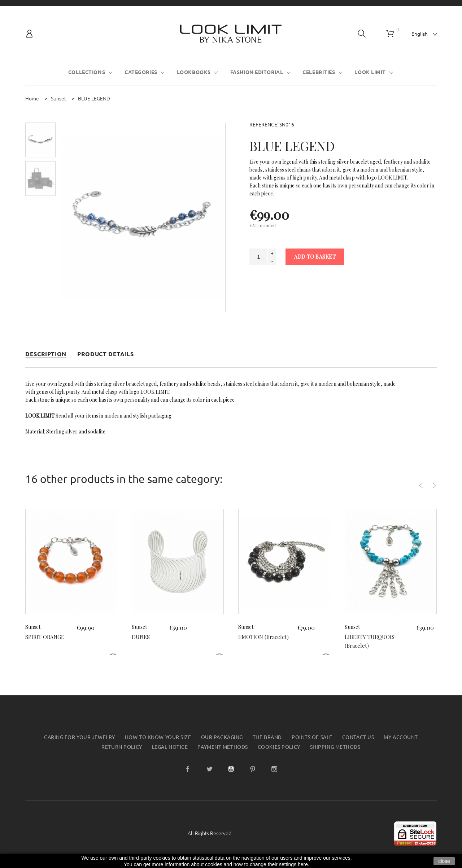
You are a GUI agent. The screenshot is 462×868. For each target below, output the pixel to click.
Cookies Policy (279, 747)
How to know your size (158, 737)
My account (401, 737)
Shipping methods (335, 747)
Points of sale (312, 737)
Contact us (358, 737)
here (303, 864)
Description (46, 354)
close (444, 861)
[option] (40, 140)
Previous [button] (407, 481)
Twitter (209, 769)
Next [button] (427, 481)
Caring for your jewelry (80, 737)
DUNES (141, 637)
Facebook (188, 769)
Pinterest (253, 769)
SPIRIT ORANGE (47, 637)
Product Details (106, 354)
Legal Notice (170, 747)
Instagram (274, 769)
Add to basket (315, 257)
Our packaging (222, 737)
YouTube (231, 769)
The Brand (267, 737)
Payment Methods (223, 747)
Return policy (122, 747)
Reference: (264, 125)
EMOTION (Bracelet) (266, 637)
